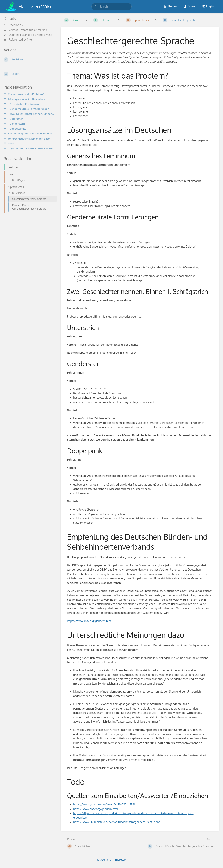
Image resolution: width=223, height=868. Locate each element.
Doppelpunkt (18, 128)
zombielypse (44, 35)
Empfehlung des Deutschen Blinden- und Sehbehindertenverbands (31, 133)
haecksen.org (103, 859)
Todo (11, 143)
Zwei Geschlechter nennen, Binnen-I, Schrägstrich (32, 114)
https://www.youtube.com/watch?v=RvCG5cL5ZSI (104, 804)
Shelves (170, 6)
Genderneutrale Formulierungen (29, 109)
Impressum (121, 859)
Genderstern (17, 124)
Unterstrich (16, 119)
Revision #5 (13, 25)
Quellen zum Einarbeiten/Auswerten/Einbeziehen (32, 148)
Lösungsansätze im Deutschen (27, 99)
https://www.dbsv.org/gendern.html (89, 621)
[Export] (29, 74)
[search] (111, 7)
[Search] (96, 7)
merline (42, 30)
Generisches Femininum (24, 104)
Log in (208, 6)
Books (190, 6)
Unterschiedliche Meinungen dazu (29, 138)
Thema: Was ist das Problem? (26, 94)
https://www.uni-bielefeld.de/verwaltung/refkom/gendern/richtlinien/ (117, 822)
